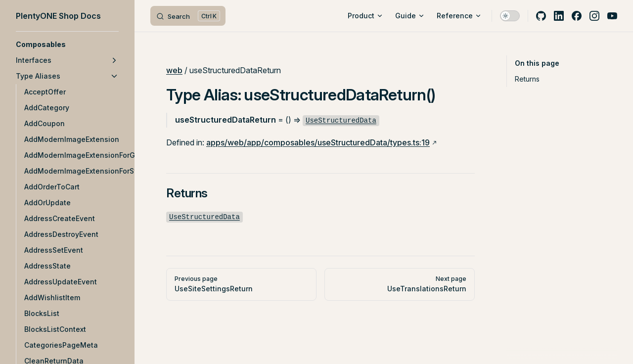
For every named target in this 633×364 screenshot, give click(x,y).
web (174, 70)
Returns (527, 79)
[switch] (510, 16)
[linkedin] (559, 16)
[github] (541, 16)
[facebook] (577, 16)
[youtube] (612, 16)
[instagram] (594, 16)
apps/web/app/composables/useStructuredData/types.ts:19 (318, 142)
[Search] (188, 16)
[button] (67, 45)
